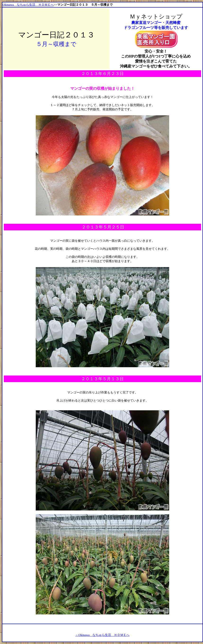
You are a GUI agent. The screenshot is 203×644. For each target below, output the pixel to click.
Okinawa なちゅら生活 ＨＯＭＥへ (28, 5)
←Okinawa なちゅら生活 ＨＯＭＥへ (103, 635)
